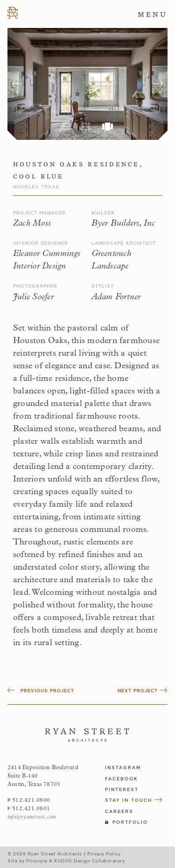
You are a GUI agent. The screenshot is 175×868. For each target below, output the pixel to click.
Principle (37, 861)
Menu (153, 14)
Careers (119, 811)
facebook (122, 778)
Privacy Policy (104, 854)
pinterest (122, 789)
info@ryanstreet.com (32, 817)
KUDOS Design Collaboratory (89, 861)
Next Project (143, 690)
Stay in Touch (134, 800)
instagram (123, 767)
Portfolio (126, 822)
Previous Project (41, 690)
